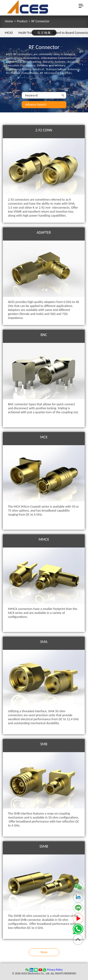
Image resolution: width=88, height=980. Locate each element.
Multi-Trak (26, 33)
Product (22, 21)
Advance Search (36, 105)
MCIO (9, 33)
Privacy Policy (55, 970)
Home (9, 21)
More (44, 952)
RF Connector (40, 21)
